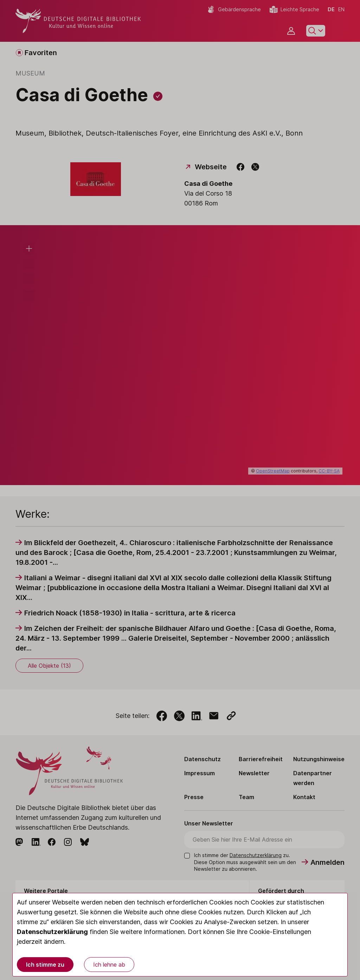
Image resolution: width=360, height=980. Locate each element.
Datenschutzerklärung (52, 932)
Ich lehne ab (109, 965)
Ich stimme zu (45, 965)
